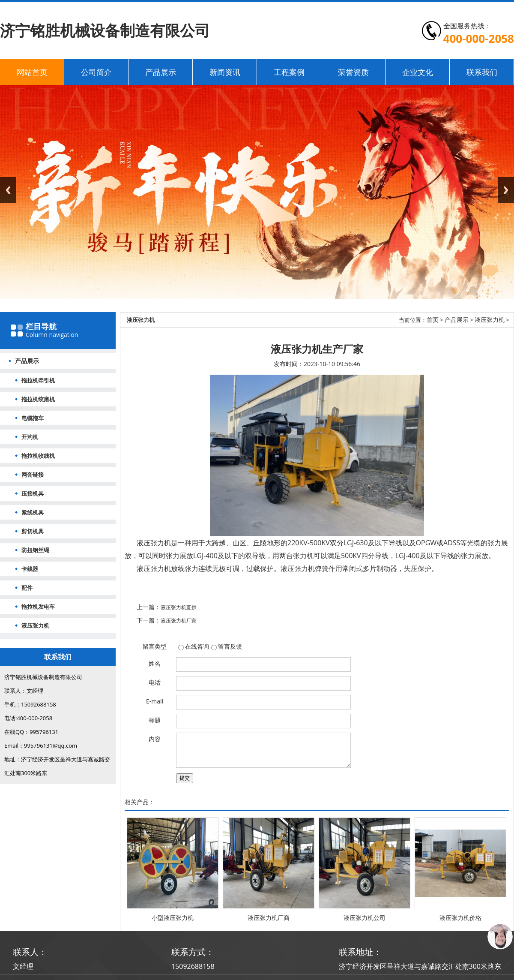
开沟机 (30, 437)
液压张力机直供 (179, 607)
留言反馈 (230, 646)
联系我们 (482, 72)
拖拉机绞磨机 (38, 399)
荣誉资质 (353, 72)
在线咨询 (197, 646)
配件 (27, 588)
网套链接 (33, 475)
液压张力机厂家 (179, 621)
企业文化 (418, 72)
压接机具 (33, 493)
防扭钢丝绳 (35, 550)
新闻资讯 (225, 72)
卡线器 (30, 569)
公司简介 (96, 72)
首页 (433, 320)
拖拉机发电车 (38, 607)
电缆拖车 (33, 418)
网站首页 (32, 72)
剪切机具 (33, 531)
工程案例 (289, 72)
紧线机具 (33, 512)
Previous (8, 190)
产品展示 (161, 72)
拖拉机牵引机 (38, 380)
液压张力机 (35, 625)
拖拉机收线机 (38, 456)
